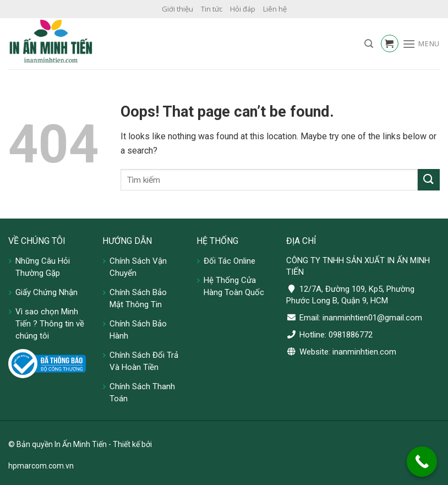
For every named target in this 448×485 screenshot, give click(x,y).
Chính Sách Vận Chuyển (138, 267)
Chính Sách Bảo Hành (138, 330)
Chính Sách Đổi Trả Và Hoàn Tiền (144, 361)
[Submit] (429, 180)
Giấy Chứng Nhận (47, 292)
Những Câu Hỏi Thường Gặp (43, 267)
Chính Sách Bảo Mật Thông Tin (138, 298)
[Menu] (421, 44)
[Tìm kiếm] (369, 44)
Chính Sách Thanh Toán (142, 393)
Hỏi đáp (243, 9)
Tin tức (212, 9)
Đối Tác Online (230, 261)
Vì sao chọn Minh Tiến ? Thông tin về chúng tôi (50, 324)
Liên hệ (275, 9)
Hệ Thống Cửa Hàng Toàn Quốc (234, 286)
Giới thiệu (177, 9)
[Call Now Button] (422, 462)
